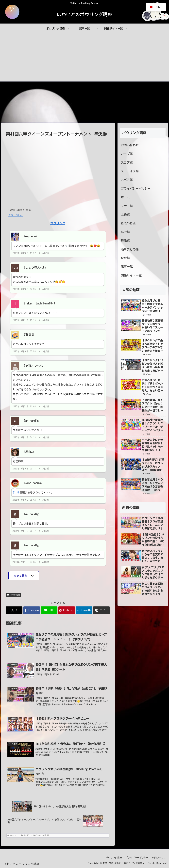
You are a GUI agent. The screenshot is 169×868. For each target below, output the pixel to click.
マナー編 (127, 206)
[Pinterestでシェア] (67, 610)
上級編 (125, 215)
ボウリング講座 (114, 858)
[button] (101, 610)
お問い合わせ (130, 145)
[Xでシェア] (14, 610)
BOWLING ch (16, 215)
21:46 (16, 492)
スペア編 (127, 180)
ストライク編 (130, 171)
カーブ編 (127, 154)
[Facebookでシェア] (32, 610)
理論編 (125, 241)
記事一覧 (127, 267)
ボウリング (58, 223)
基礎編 (125, 232)
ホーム (125, 197)
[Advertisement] (84, 58)
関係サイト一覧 (131, 275)
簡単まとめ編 (130, 249)
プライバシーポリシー (136, 189)
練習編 (125, 258)
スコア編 (127, 163)
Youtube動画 (14, 595)
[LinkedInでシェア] (84, 610)
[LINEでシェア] (49, 610)
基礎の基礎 (128, 223)
